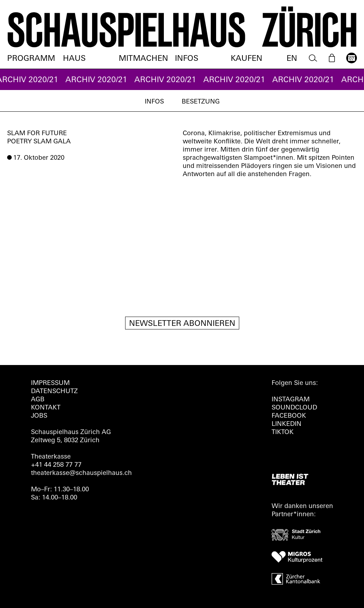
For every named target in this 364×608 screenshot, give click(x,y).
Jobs (39, 416)
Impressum (50, 383)
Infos (154, 102)
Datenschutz (54, 392)
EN (292, 59)
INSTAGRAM (291, 400)
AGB (38, 400)
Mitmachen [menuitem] (143, 59)
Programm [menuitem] (31, 59)
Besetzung (201, 102)
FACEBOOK (289, 416)
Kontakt (46, 408)
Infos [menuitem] (187, 59)
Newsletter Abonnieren (182, 324)
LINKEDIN (287, 424)
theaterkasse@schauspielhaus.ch (81, 473)
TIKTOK (283, 432)
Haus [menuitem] (74, 59)
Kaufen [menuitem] (247, 59)
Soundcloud (294, 408)
